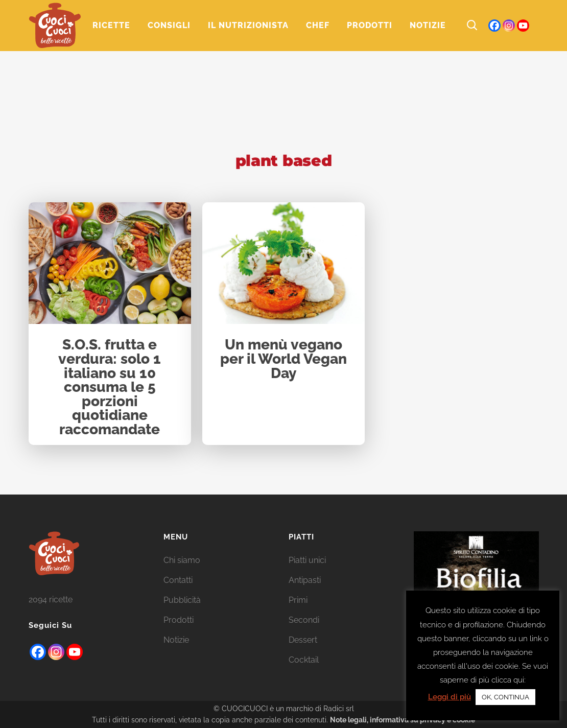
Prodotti (179, 620)
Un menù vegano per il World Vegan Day (283, 359)
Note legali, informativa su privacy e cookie (403, 720)
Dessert (303, 640)
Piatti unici (307, 560)
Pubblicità (182, 600)
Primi (298, 600)
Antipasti (305, 580)
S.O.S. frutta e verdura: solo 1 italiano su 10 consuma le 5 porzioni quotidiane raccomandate (110, 388)
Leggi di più (450, 697)
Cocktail (304, 660)
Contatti (178, 580)
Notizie (176, 640)
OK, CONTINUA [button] (505, 697)
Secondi (304, 620)
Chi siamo (182, 560)
